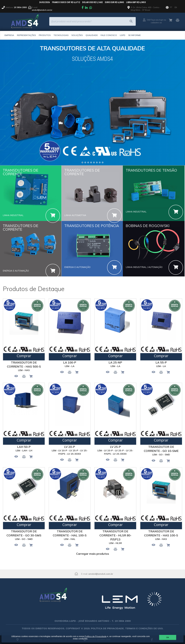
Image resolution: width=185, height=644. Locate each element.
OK (168, 637)
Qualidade (92, 35)
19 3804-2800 (20, 7)
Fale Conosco (109, 35)
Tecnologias (61, 35)
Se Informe (134, 35)
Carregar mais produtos (93, 554)
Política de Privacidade (96, 636)
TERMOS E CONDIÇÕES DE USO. (144, 628)
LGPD (123, 35)
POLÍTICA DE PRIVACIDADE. (108, 628)
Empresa (9, 35)
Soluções (77, 35)
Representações (26, 35)
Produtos (45, 35)
